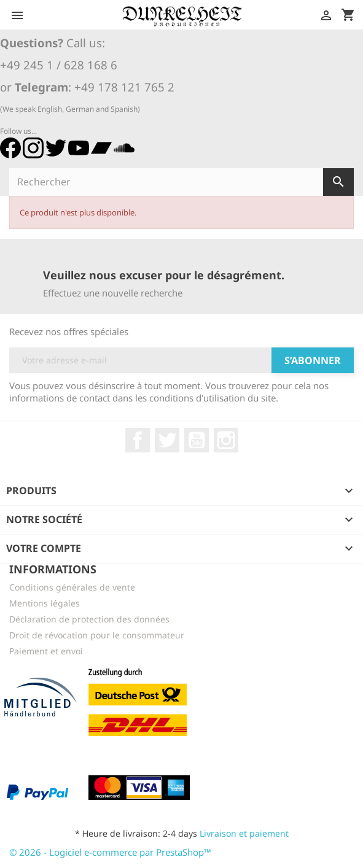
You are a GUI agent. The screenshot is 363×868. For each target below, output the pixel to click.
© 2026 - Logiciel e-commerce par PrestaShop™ (110, 852)
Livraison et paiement (244, 833)
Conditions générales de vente (72, 587)
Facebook (138, 440)
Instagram (226, 440)
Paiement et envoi (46, 651)
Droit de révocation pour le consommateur (97, 635)
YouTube (197, 440)
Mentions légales (45, 603)
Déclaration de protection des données (89, 619)
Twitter (167, 440)
